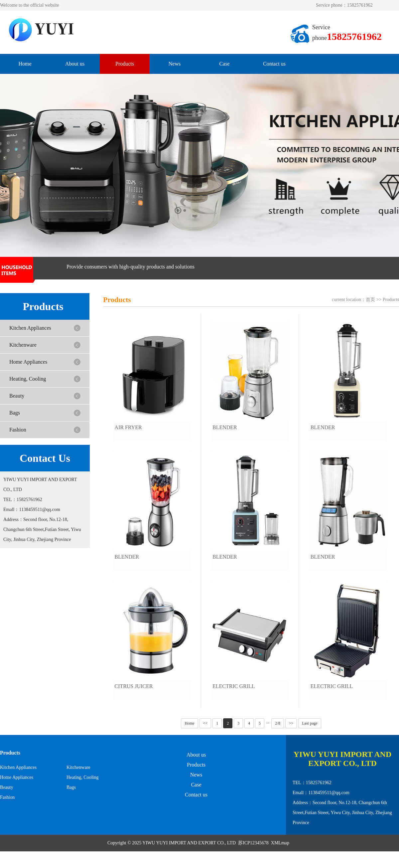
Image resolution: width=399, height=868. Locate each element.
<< (205, 723)
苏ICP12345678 (253, 843)
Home (25, 64)
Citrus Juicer (133, 686)
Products (125, 64)
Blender (127, 557)
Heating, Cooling (28, 379)
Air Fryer (128, 427)
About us (75, 64)
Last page (310, 723)
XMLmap (280, 843)
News (175, 64)
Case (224, 64)
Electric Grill (234, 686)
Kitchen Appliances (30, 328)
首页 (370, 300)
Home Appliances (28, 362)
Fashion (18, 430)
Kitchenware (23, 345)
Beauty (17, 396)
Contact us (274, 64)
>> (291, 723)
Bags (15, 413)
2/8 (277, 723)
